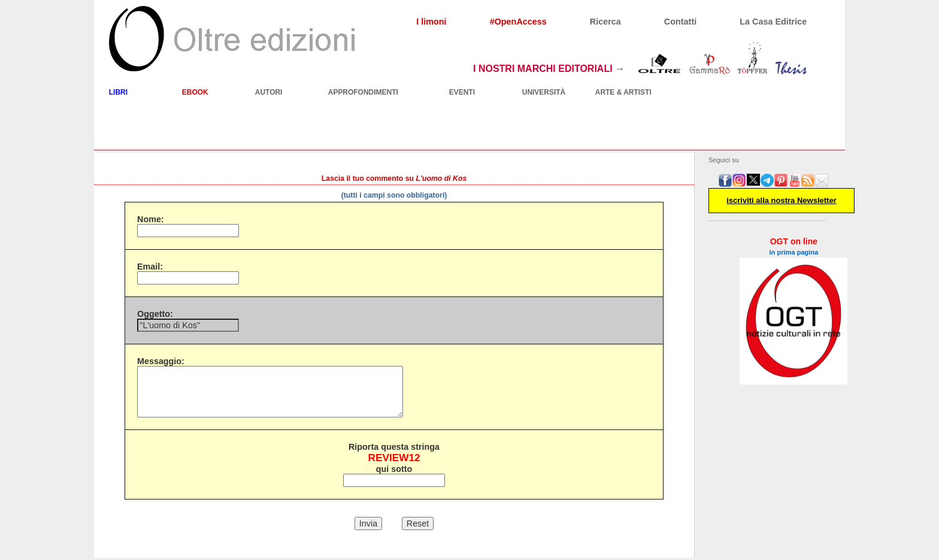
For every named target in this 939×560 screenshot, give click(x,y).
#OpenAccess (518, 22)
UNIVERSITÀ (544, 92)
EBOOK (195, 92)
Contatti (680, 22)
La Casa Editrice (773, 22)
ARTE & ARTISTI (623, 92)
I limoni (431, 22)
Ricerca (605, 22)
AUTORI (269, 92)
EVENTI (462, 92)
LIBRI (118, 92)
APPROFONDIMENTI (363, 92)
